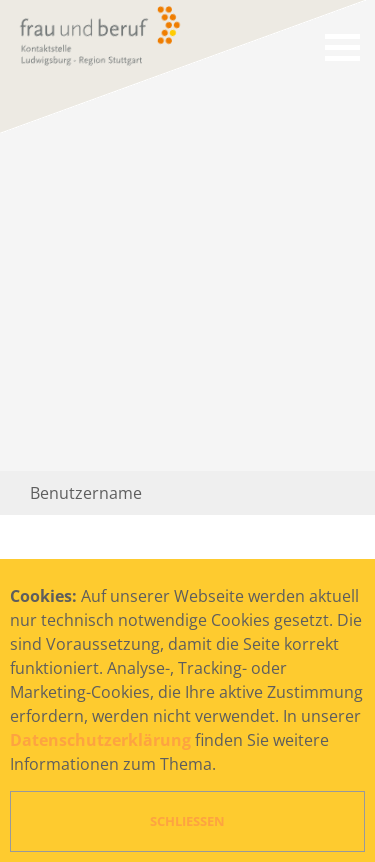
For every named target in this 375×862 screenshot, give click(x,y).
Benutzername (86, 493)
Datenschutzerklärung (100, 740)
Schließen (187, 821)
